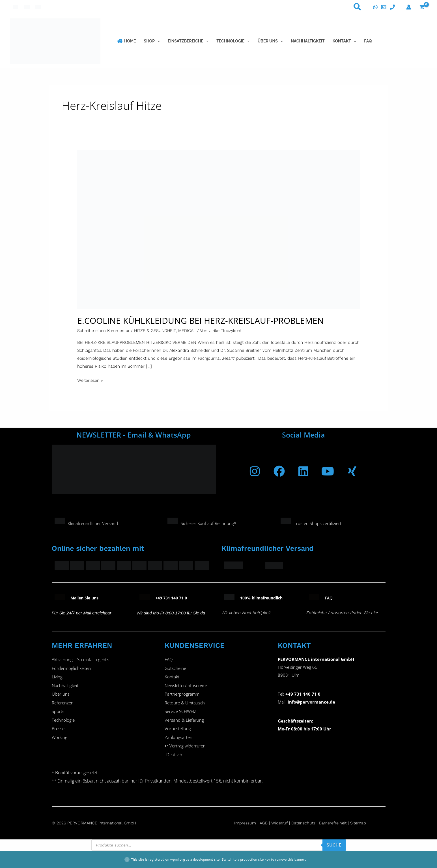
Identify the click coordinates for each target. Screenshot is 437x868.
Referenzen (63, 704)
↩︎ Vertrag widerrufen (185, 747)
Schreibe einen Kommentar (104, 331)
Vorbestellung (178, 730)
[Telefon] (392, 7)
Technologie (63, 721)
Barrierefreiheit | (338, 823)
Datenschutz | (307, 823)
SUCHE (334, 845)
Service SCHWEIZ (181, 712)
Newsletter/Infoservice (186, 686)
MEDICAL (190, 331)
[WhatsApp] (375, 7)
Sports (58, 712)
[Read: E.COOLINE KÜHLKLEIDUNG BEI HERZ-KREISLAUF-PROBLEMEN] (219, 229)
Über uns (61, 695)
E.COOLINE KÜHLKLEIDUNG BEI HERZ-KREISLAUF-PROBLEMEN (201, 321)
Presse (58, 730)
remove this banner (290, 859)
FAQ (169, 660)
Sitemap (363, 823)
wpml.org (178, 859)
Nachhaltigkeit (65, 686)
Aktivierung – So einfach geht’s (80, 660)
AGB (265, 823)
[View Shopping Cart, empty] (422, 7)
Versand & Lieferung (184, 721)
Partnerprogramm (182, 695)
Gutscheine (175, 668)
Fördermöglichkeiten (71, 668)
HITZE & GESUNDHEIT (157, 331)
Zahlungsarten (178, 739)
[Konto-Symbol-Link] (409, 7)
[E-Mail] (384, 7)
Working (60, 739)
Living (57, 677)
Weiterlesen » (90, 380)
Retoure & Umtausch (185, 704)
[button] (358, 8)
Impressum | (247, 823)
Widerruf (281, 823)
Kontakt (172, 677)
